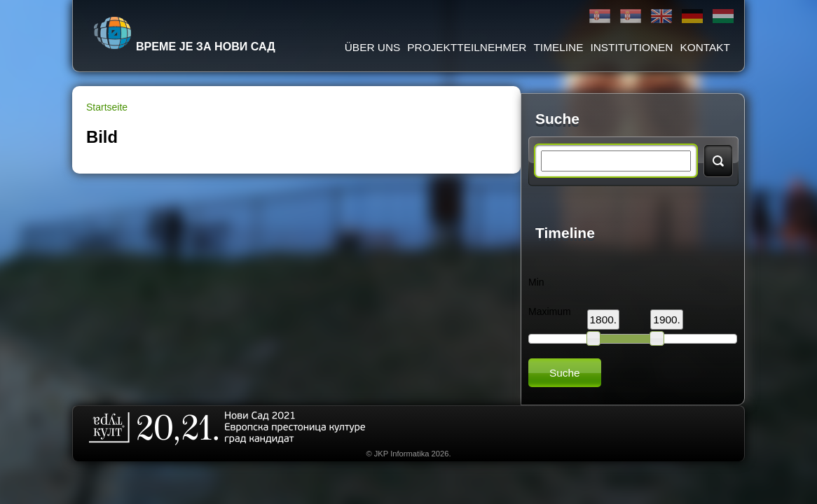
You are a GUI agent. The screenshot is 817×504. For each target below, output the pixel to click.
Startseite (107, 107)
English (661, 16)
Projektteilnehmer (467, 47)
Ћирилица (600, 16)
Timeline (558, 47)
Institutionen (631, 47)
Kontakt (705, 47)
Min (536, 282)
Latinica (631, 16)
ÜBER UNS (373, 47)
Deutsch (692, 16)
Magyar (723, 16)
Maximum (550, 311)
